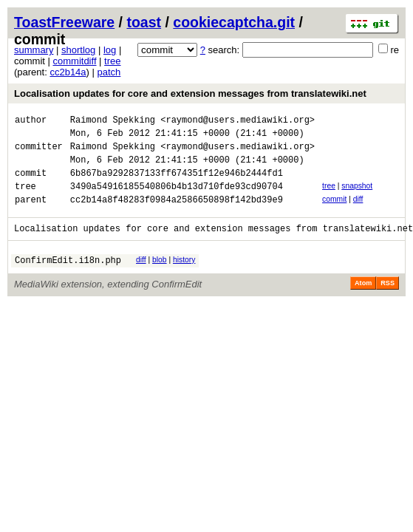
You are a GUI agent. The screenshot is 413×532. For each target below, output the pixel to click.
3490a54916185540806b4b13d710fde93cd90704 (177, 199)
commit (334, 212)
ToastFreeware (64, 22)
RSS (388, 303)
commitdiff (75, 61)
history (184, 277)
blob (160, 277)
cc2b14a (68, 72)
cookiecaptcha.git (234, 22)
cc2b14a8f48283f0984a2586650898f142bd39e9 (177, 215)
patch (109, 72)
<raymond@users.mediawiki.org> (238, 122)
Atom (363, 303)
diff (358, 212)
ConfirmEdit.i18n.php (68, 280)
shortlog (78, 50)
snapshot (357, 197)
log (110, 50)
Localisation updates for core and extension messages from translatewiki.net (190, 93)
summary (34, 50)
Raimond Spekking (113, 122)
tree (112, 61)
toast (144, 22)
